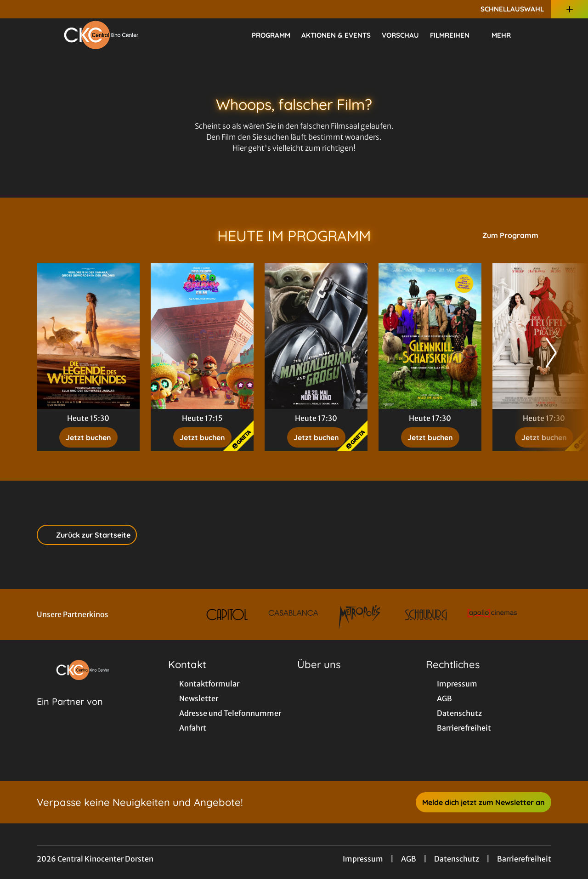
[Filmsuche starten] (542, 35)
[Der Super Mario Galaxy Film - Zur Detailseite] (202, 336)
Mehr (507, 35)
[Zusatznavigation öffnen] (570, 9)
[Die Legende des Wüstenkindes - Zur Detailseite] (88, 336)
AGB (409, 859)
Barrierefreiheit (524, 859)
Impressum (363, 859)
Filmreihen (455, 35)
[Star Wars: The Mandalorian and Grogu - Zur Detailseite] (316, 336)
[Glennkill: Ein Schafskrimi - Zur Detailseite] (430, 336)
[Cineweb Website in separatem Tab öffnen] (70, 713)
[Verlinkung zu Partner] (227, 615)
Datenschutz (457, 859)
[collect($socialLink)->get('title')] (17, 9)
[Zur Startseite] (101, 35)
